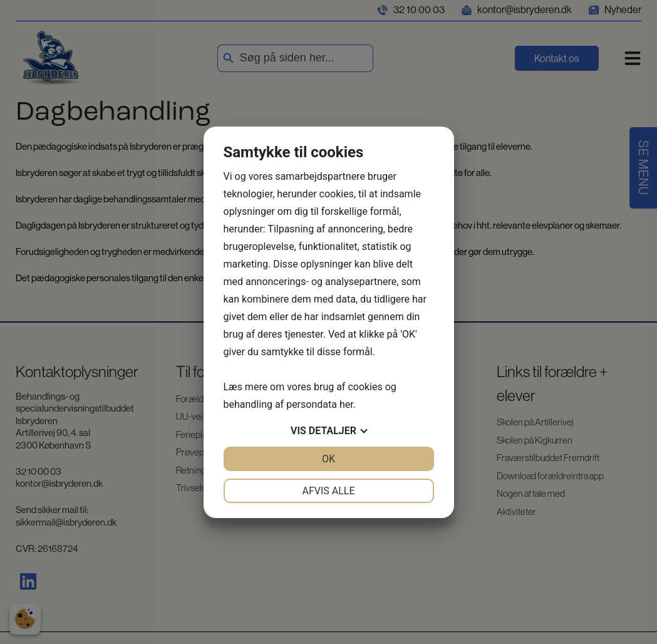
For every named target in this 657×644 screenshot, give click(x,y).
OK (328, 459)
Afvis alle (328, 491)
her (346, 404)
